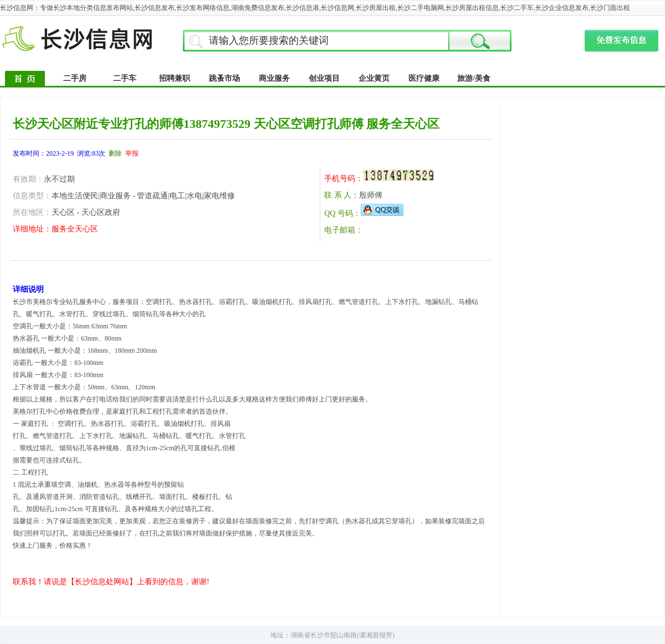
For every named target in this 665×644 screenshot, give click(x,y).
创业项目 (324, 78)
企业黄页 (374, 78)
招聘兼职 (175, 78)
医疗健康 (424, 78)
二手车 (125, 78)
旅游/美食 (474, 78)
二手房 (75, 78)
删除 (115, 153)
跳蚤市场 (224, 78)
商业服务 (274, 78)
